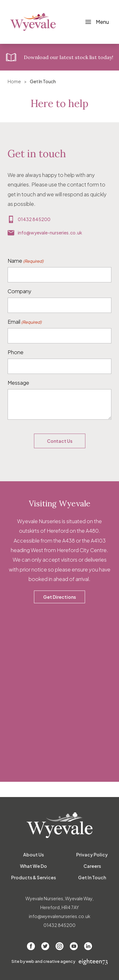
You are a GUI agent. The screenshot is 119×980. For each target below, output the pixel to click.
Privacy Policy (92, 855)
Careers (92, 866)
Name (26, 261)
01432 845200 (34, 219)
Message (18, 383)
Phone (16, 352)
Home (14, 81)
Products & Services (33, 877)
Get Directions (60, 597)
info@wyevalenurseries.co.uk (60, 916)
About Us (33, 855)
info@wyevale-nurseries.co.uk (50, 233)
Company (20, 291)
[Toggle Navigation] (97, 22)
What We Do (33, 866)
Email (25, 322)
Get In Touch (92, 877)
